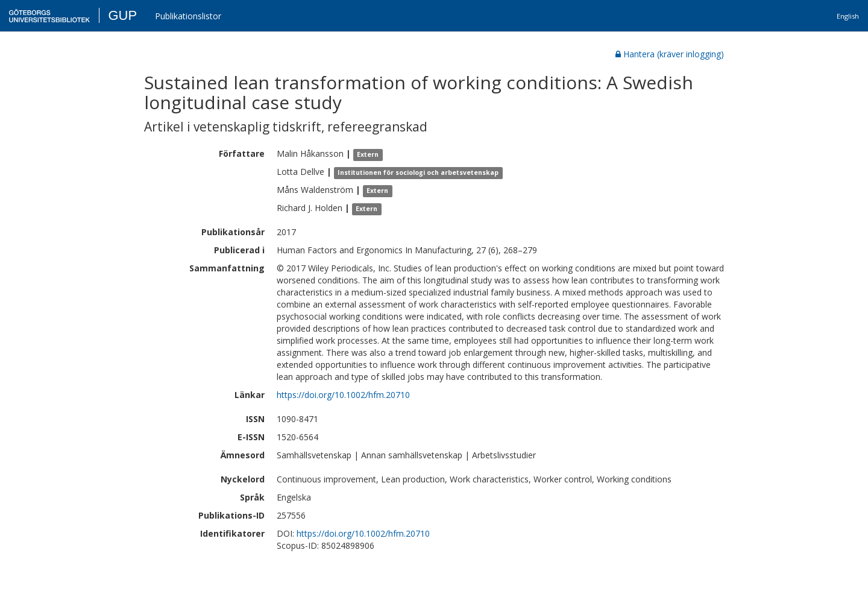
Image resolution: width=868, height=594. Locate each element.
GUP (122, 15)
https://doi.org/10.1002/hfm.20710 (343, 395)
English (848, 16)
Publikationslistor (188, 16)
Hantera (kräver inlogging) (670, 54)
